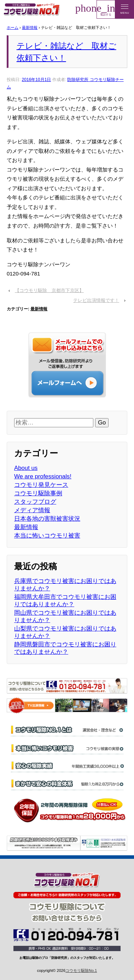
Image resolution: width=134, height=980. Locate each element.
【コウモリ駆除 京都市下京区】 (49, 290)
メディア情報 (32, 510)
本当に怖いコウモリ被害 (47, 536)
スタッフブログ (35, 502)
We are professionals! (43, 476)
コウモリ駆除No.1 (81, 970)
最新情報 (30, 27)
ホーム (13, 27)
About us (26, 468)
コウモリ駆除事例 (38, 493)
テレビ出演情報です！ (96, 300)
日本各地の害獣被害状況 (47, 519)
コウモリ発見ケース (41, 485)
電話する (106, 9)
